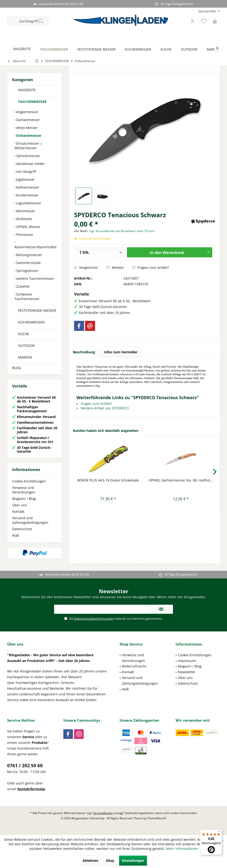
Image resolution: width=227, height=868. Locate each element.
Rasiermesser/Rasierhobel (35, 247)
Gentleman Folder (30, 164)
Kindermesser (27, 195)
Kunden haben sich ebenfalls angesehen (106, 431)
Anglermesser (27, 112)
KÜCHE (24, 334)
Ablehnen (91, 860)
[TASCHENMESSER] (53, 50)
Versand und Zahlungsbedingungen (30, 520)
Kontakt (18, 511)
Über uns (20, 505)
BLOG (17, 368)
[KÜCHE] (165, 50)
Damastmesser (28, 120)
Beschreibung (84, 352)
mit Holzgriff (25, 172)
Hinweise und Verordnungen (24, 490)
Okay (110, 860)
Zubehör (23, 286)
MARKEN (25, 357)
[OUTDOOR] (188, 50)
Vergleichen (86, 267)
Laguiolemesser (28, 203)
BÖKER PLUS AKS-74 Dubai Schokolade (108, 480)
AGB (15, 535)
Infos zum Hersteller (121, 352)
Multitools (24, 219)
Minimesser (25, 211)
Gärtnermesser (28, 156)
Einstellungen (133, 860)
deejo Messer (26, 128)
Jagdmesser (25, 179)
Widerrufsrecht (134, 666)
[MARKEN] (212, 50)
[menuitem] (207, 11)
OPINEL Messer (28, 227)
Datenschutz (22, 529)
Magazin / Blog (24, 499)
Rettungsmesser (29, 255)
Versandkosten (103, 813)
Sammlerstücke (28, 263)
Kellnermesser (27, 187)
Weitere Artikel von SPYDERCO (103, 408)
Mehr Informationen (182, 849)
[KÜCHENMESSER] (137, 50)
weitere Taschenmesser (35, 278)
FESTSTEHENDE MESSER (37, 310)
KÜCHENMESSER (31, 322)
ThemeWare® (157, 818)
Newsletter (187, 672)
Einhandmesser (28, 135)
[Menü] (219, 832)
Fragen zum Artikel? (151, 267)
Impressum (187, 661)
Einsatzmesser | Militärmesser (28, 146)
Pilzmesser (24, 235)
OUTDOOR (26, 346)
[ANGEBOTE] (21, 49)
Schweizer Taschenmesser (27, 296)
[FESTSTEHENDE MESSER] (95, 50)
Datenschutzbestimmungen (94, 619)
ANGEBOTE (27, 90)
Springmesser (27, 271)
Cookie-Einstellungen (29, 481)
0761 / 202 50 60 (25, 766)
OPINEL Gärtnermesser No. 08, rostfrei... (181, 480)
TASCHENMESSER (32, 102)
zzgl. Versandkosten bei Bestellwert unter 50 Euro (122, 231)
